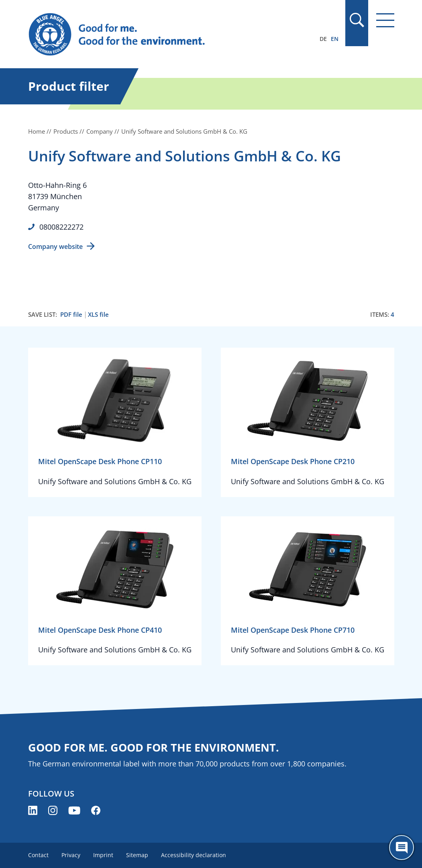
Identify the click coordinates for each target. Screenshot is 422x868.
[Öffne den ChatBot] (402, 848)
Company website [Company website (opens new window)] (55, 247)
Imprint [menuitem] (103, 855)
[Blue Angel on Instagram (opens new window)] (53, 810)
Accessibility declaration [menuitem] (194, 855)
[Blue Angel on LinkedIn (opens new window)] (33, 810)
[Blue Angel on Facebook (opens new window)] (96, 810)
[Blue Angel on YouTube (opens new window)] (74, 810)
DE (323, 39)
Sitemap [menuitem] (137, 855)
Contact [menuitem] (38, 855)
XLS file (98, 315)
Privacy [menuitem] (71, 855)
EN (335, 39)
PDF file (71, 315)
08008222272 (61, 227)
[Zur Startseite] (156, 35)
